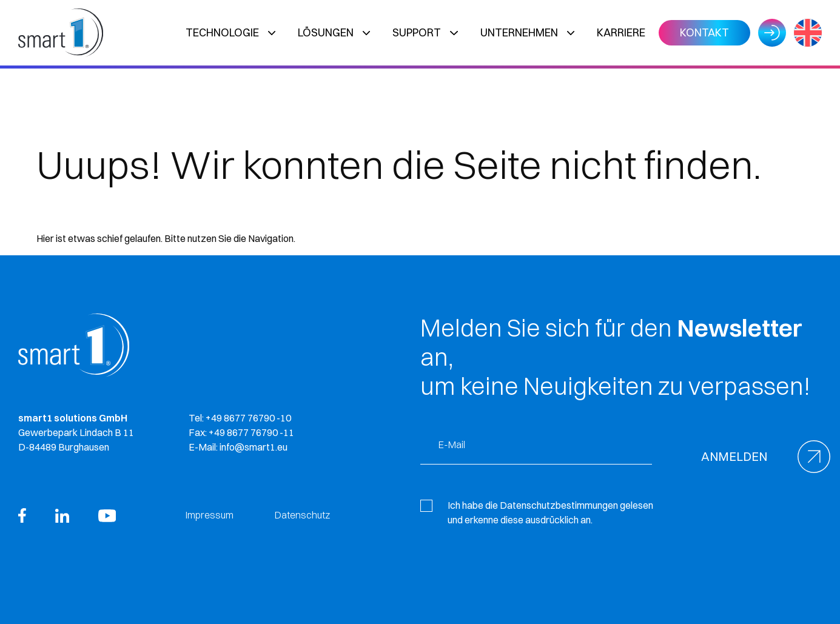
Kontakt (704, 32)
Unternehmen (519, 32)
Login (772, 33)
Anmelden (734, 456)
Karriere (621, 32)
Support (417, 32)
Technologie (222, 32)
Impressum (210, 515)
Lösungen (326, 32)
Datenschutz (302, 515)
